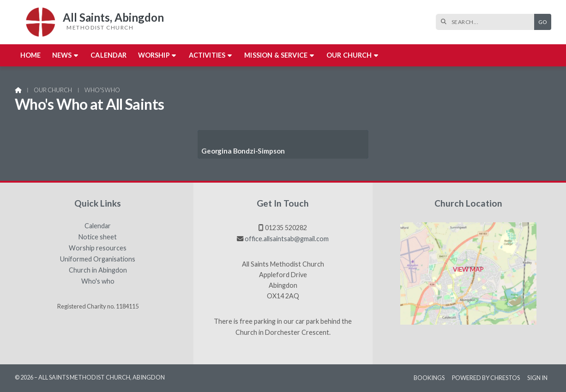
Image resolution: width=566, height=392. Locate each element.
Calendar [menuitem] (108, 55)
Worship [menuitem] (154, 55)
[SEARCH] (487, 22)
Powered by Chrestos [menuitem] (486, 378)
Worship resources (98, 248)
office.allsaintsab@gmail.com (287, 239)
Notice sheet (98, 237)
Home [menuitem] (31, 55)
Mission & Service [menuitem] (276, 55)
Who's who (98, 281)
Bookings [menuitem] (429, 378)
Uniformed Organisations (98, 259)
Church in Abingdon (98, 270)
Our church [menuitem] (349, 55)
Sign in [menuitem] (537, 378)
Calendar (98, 226)
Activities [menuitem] (207, 55)
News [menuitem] (62, 55)
